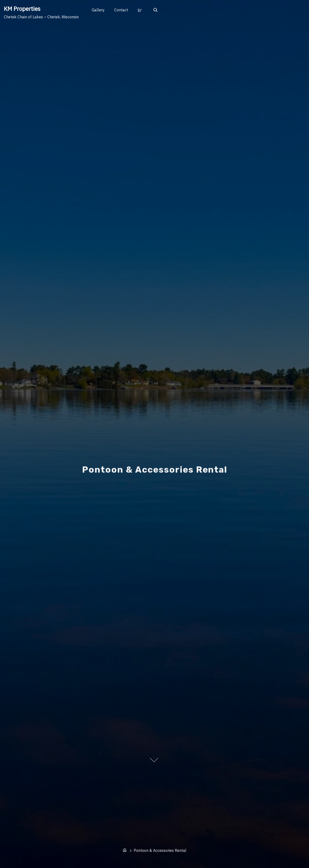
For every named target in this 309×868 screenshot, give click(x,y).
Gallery (98, 10)
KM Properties (22, 9)
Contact (121, 10)
